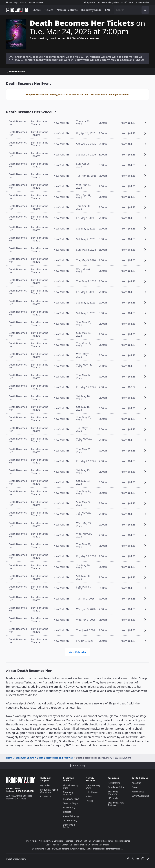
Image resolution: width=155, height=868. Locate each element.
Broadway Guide (91, 10)
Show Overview (16, 72)
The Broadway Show (108, 2)
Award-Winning (71, 816)
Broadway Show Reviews (116, 804)
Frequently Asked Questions (49, 791)
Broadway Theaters (113, 793)
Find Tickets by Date (71, 787)
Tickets (49, 10)
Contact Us (12, 788)
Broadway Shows (23, 758)
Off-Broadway (70, 821)
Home (9, 758)
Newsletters (114, 783)
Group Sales (142, 2)
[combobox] (131, 10)
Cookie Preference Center (57, 845)
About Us (136, 783)
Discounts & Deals (69, 826)
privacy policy (79, 849)
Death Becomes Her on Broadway (53, 758)
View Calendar (77, 652)
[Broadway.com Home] (17, 10)
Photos (89, 801)
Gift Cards (127, 2)
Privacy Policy (31, 841)
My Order (90, 2)
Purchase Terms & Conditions (78, 841)
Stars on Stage (70, 803)
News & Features (67, 10)
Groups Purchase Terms (103, 841)
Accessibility (138, 792)
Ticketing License (123, 841)
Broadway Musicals (68, 793)
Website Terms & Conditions (51, 841)
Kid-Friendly (69, 807)
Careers (135, 787)
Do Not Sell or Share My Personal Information (90, 845)
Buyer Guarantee (140, 796)
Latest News (92, 792)
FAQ (108, 10)
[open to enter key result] (145, 10)
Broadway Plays (71, 799)
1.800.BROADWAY (25, 2)
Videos (89, 796)
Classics (67, 812)
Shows (37, 10)
